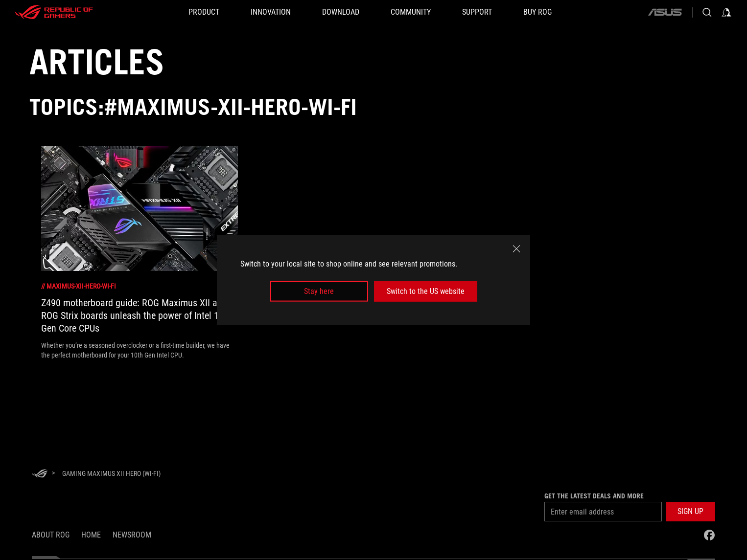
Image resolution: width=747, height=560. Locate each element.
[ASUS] (665, 12)
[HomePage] (40, 474)
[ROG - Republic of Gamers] (54, 12)
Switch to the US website (426, 291)
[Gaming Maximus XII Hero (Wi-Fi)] (111, 473)
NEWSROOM (132, 535)
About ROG (51, 535)
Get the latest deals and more (594, 496)
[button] (204, 12)
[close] (516, 248)
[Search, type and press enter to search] (707, 12)
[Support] (477, 12)
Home (91, 535)
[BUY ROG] (537, 12)
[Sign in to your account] (726, 12)
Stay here (319, 291)
